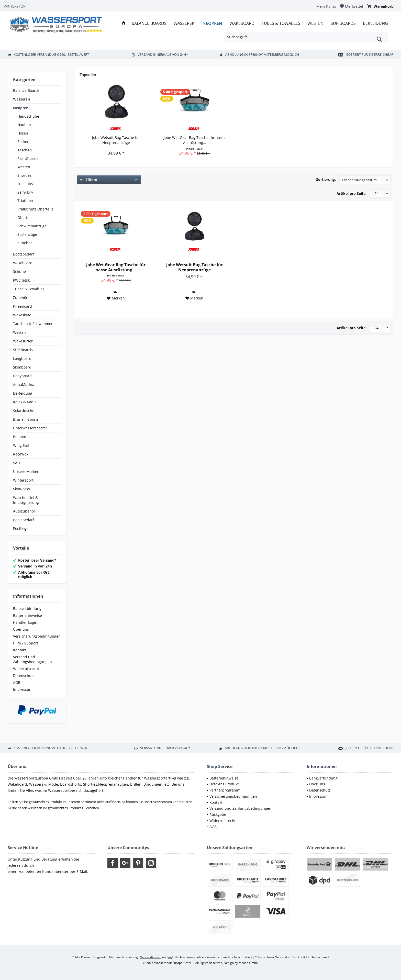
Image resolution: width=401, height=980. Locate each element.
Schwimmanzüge (31, 226)
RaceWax (21, 454)
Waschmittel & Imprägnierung (26, 500)
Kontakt (20, 650)
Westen (23, 167)
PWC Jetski (22, 280)
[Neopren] (212, 23)
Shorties (24, 175)
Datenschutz (24, 676)
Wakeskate (22, 315)
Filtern (88, 180)
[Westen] (315, 23)
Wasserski (22, 99)
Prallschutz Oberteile (35, 209)
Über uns (21, 629)
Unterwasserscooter (30, 428)
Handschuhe (28, 116)
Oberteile (25, 218)
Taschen (24, 150)
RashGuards (27, 158)
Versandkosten (151, 957)
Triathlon (25, 201)
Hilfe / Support (26, 643)
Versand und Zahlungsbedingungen (32, 659)
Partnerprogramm (225, 790)
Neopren (21, 108)
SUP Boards (23, 350)
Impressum (23, 689)
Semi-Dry (25, 192)
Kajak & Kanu (24, 402)
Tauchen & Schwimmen (33, 324)
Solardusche (24, 411)
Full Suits (25, 184)
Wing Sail (21, 445)
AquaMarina (24, 385)
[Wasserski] (185, 23)
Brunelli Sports (26, 419)
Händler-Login (25, 622)
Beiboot (20, 437)
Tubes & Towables (29, 289)
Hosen (22, 133)
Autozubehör (24, 511)
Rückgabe (218, 814)
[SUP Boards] (343, 23)
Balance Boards (26, 90)
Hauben (24, 125)
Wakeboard (23, 263)
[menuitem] (326, 6)
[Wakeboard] (242, 23)
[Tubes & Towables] (281, 23)
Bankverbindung (27, 609)
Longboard (22, 358)
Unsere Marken (26, 471)
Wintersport (23, 480)
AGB (17, 682)
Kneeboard (23, 306)
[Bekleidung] (375, 23)
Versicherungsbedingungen (37, 636)
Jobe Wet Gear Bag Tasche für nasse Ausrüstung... (195, 140)
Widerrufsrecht (26, 669)
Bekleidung (23, 393)
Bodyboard (22, 376)
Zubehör (24, 243)
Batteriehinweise (27, 615)
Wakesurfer (23, 341)
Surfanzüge (27, 234)
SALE (17, 463)
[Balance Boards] (149, 23)
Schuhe (19, 271)
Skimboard (22, 367)
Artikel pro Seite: (352, 193)
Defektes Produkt (224, 784)
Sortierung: (326, 179)
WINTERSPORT (15, 6)
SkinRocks (21, 489)
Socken (23, 142)
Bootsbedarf (24, 254)
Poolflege (21, 528)
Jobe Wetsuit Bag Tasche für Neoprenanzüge (116, 140)
